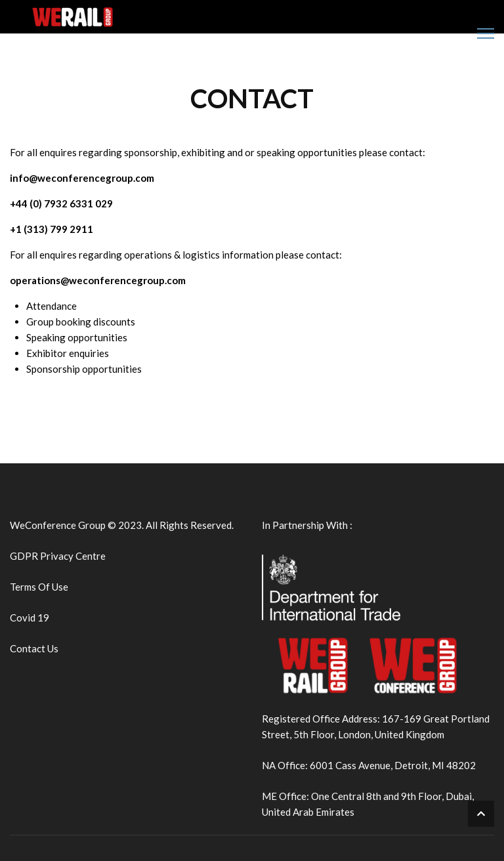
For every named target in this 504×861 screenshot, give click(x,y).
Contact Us (34, 648)
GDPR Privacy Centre (58, 556)
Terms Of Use (39, 587)
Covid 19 (30, 618)
